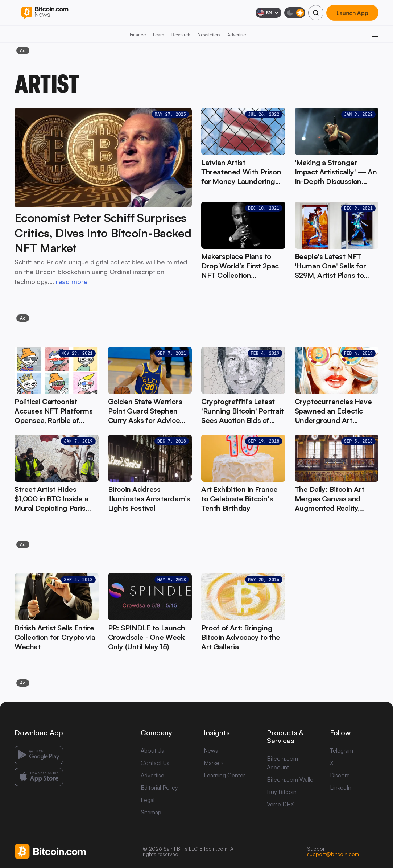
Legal (148, 800)
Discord (340, 775)
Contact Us (155, 763)
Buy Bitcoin (282, 792)
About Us (152, 750)
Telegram (342, 750)
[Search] (316, 13)
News (211, 750)
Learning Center (224, 775)
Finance (138, 35)
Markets (214, 763)
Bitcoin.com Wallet (291, 779)
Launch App (352, 13)
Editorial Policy (159, 787)
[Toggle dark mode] (295, 13)
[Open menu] (375, 34)
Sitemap (151, 812)
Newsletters (209, 35)
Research (181, 35)
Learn (159, 35)
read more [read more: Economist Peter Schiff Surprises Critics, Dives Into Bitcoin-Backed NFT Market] (72, 281)
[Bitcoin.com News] (45, 13)
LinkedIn (341, 787)
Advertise (237, 35)
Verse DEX (280, 804)
